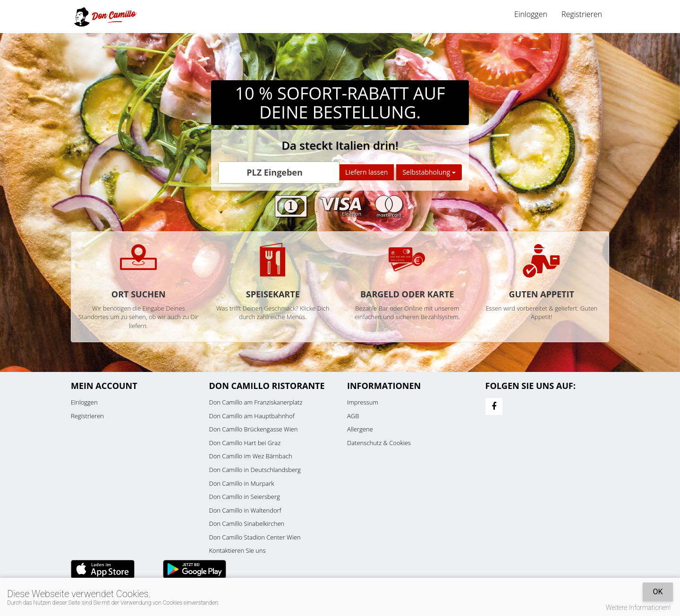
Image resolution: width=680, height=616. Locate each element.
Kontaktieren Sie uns (238, 550)
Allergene (360, 429)
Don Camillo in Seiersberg (245, 497)
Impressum (363, 402)
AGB (353, 416)
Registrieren (582, 14)
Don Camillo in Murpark (242, 483)
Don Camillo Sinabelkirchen (247, 523)
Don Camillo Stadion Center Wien (255, 537)
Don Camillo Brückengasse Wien (254, 429)
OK (658, 592)
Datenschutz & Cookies (379, 443)
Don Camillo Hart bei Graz (245, 443)
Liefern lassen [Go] (366, 172)
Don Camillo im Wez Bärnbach (251, 456)
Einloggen (531, 14)
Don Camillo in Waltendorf (245, 510)
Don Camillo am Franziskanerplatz (256, 402)
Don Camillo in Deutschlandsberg (255, 470)
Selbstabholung (429, 172)
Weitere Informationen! (638, 608)
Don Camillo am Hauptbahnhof (252, 416)
